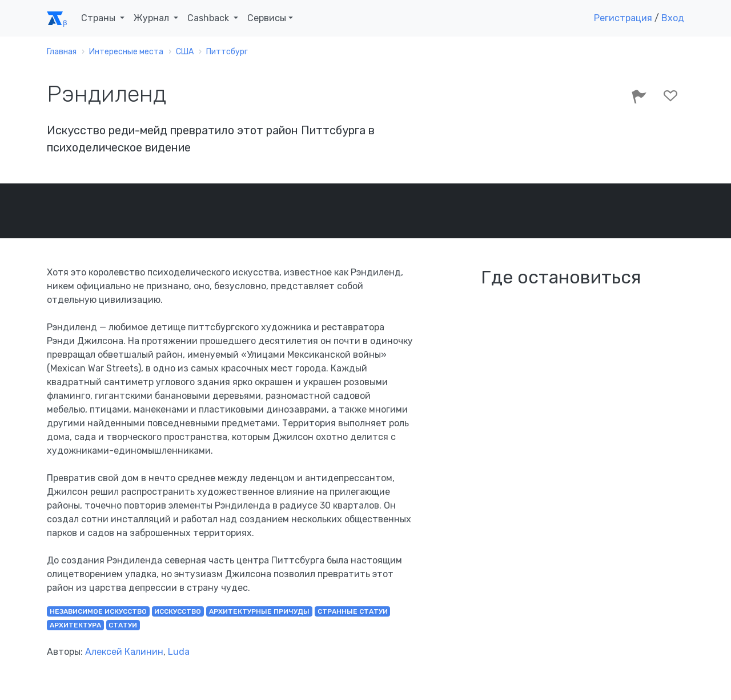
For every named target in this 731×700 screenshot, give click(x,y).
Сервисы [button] (267, 18)
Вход (673, 18)
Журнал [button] (152, 18)
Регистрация (623, 18)
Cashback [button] (209, 18)
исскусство (178, 611)
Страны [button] (99, 18)
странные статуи (353, 611)
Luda (179, 652)
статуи (123, 625)
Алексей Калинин (124, 652)
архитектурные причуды (259, 611)
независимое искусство (98, 611)
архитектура (75, 625)
